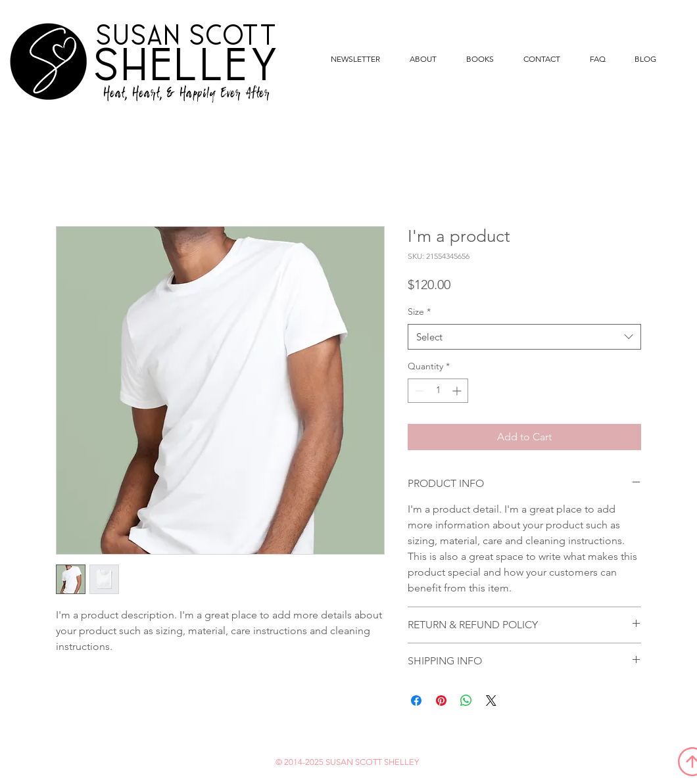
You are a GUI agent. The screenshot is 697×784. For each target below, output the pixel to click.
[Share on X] (491, 701)
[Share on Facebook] (416, 701)
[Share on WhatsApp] (466, 701)
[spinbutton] (438, 391)
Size (419, 311)
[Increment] (458, 391)
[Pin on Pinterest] (441, 701)
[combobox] (524, 337)
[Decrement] (418, 391)
